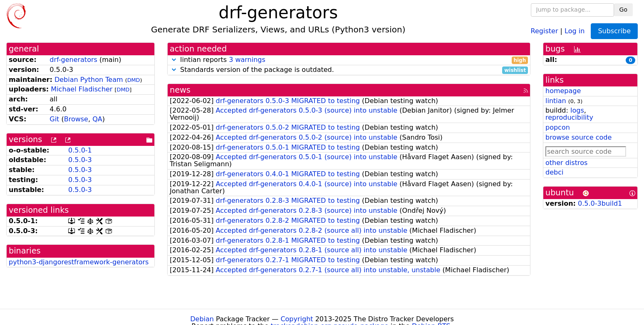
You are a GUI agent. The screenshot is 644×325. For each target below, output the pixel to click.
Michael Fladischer (82, 89)
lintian (556, 101)
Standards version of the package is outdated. (349, 70)
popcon (558, 127)
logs (577, 110)
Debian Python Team (89, 80)
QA (97, 119)
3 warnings (247, 60)
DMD (134, 80)
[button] (174, 60)
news (180, 90)
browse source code (578, 137)
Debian (202, 319)
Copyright (297, 319)
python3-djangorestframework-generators (79, 262)
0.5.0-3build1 (600, 203)
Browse (76, 119)
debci (554, 172)
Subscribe (614, 31)
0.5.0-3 (80, 160)
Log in (575, 31)
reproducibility (569, 117)
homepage (563, 91)
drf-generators (73, 60)
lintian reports (349, 60)
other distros (566, 163)
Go (623, 10)
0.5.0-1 (80, 150)
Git (54, 119)
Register (545, 31)
